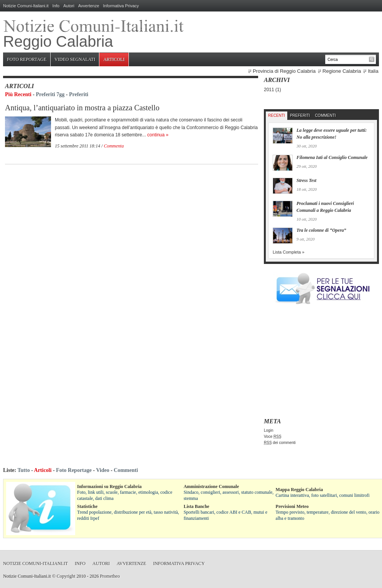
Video (102, 470)
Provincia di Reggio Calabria (284, 71)
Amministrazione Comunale (211, 486)
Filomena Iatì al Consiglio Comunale (332, 157)
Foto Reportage (27, 59)
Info (56, 6)
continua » (158, 135)
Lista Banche (197, 506)
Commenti (325, 115)
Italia (373, 71)
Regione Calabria (342, 71)
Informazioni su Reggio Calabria (109, 486)
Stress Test (306, 180)
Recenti (277, 115)
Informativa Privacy (121, 6)
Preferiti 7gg (50, 94)
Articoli (114, 59)
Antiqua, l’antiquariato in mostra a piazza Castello (82, 108)
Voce (273, 436)
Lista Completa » (289, 252)
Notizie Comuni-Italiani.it (26, 6)
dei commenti (280, 443)
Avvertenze (89, 6)
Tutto (23, 470)
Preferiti (79, 94)
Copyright (66, 576)
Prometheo (110, 576)
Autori (69, 6)
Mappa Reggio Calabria (299, 490)
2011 (269, 90)
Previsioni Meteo (292, 506)
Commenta (114, 146)
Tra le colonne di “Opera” (321, 230)
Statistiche (87, 506)
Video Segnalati (75, 59)
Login (268, 430)
